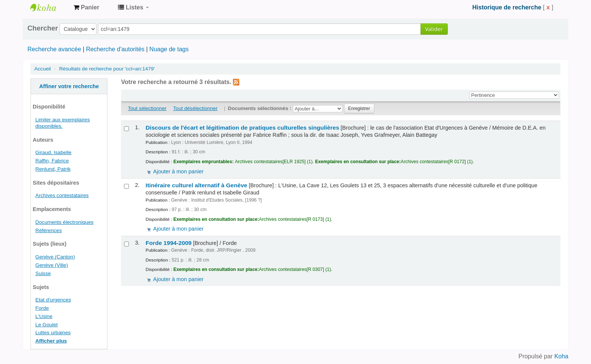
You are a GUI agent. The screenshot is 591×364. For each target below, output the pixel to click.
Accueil (43, 69)
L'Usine (44, 316)
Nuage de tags (169, 49)
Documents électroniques (64, 222)
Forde (42, 308)
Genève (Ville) (52, 265)
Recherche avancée (54, 49)
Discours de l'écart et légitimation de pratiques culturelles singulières (242, 128)
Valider (434, 29)
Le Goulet (47, 325)
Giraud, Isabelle (54, 152)
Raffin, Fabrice (52, 161)
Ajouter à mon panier (178, 171)
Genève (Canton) (55, 257)
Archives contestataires (49, 8)
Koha (561, 356)
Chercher (43, 28)
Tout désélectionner (195, 108)
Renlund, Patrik (53, 169)
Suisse (43, 273)
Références (49, 230)
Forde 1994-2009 (168, 243)
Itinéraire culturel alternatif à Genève (196, 185)
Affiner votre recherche (69, 86)
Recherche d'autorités (115, 49)
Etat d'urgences (53, 300)
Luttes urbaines (53, 333)
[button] (86, 8)
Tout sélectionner (147, 108)
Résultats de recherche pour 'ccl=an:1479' (107, 69)
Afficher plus (51, 341)
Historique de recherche (507, 7)
